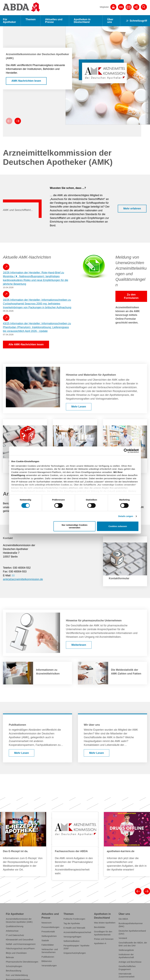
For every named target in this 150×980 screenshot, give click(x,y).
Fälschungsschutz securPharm (20, 949)
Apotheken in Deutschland (82, 21)
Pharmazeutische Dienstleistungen (22, 962)
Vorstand (123, 938)
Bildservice (47, 961)
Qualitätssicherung (15, 926)
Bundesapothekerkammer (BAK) (131, 925)
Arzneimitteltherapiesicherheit (77, 932)
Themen (31, 19)
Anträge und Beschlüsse (130, 962)
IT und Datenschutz (15, 935)
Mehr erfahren (132, 209)
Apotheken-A (100, 943)
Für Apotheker (9, 21)
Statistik (45, 940)
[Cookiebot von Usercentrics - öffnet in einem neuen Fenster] (126, 451)
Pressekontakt (48, 932)
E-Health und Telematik (74, 928)
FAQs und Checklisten (16, 953)
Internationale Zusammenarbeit (127, 975)
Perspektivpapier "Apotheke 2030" (77, 947)
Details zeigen (126, 516)
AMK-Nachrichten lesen (26, 81)
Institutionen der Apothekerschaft (126, 956)
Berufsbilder (100, 927)
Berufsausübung (14, 971)
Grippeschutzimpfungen (75, 953)
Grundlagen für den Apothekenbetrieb (103, 933)
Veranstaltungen (49, 966)
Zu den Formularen (131, 296)
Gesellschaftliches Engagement (127, 968)
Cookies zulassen (118, 526)
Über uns (110, 21)
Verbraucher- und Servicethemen (50, 951)
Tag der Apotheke (72, 923)
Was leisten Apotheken (105, 923)
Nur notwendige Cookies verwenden (75, 526)
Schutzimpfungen (14, 966)
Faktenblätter (48, 945)
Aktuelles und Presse (54, 21)
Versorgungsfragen (72, 937)
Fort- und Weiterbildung (17, 975)
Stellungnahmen (49, 936)
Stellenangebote (126, 950)
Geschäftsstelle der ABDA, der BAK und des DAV (133, 944)
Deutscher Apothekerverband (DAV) (132, 932)
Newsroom (47, 923)
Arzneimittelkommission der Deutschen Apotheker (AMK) (19, 920)
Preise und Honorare (104, 939)
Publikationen (48, 957)
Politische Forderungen (74, 919)
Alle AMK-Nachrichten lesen (26, 344)
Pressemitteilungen (50, 927)
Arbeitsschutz (12, 931)
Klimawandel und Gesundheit (20, 940)
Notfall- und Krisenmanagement (21, 944)
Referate (10, 957)
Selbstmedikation (72, 941)
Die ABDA (123, 919)
